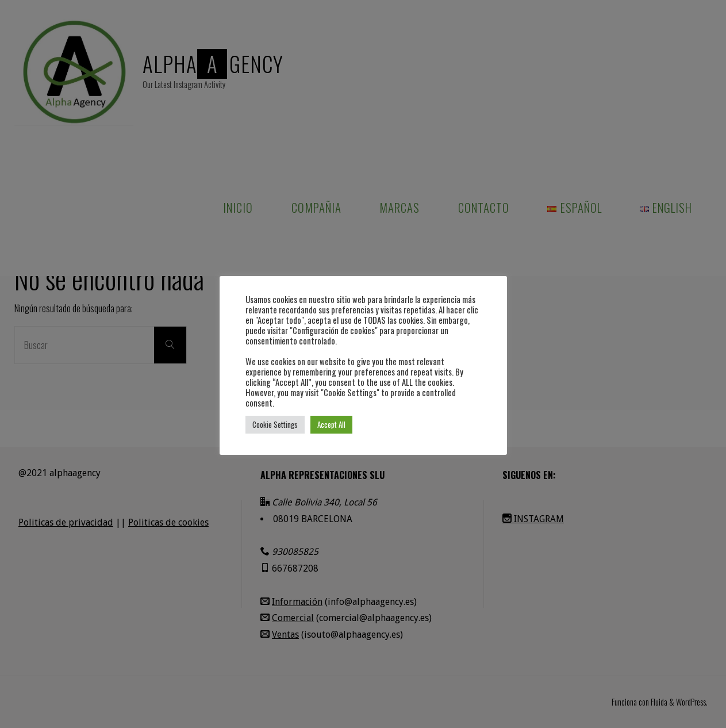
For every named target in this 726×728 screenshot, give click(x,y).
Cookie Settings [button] (275, 424)
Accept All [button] (331, 424)
